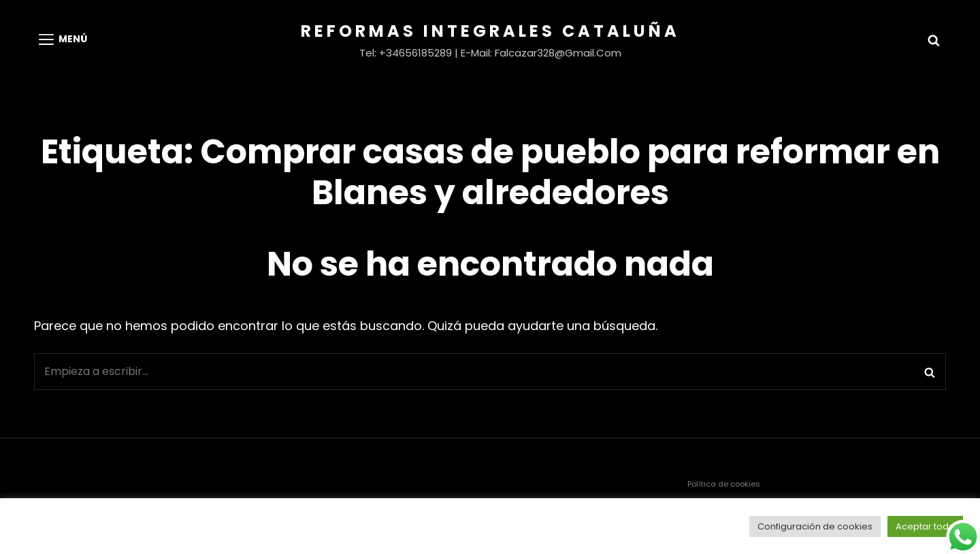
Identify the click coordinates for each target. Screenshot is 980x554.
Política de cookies (724, 484)
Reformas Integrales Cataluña (490, 31)
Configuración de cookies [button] (815, 526)
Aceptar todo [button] (925, 526)
